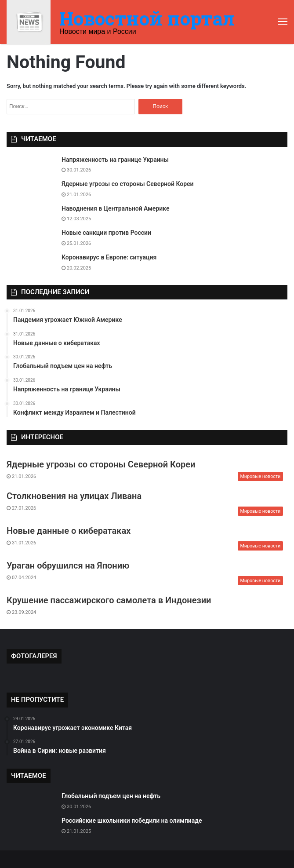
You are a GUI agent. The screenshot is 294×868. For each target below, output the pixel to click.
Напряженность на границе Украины (115, 160)
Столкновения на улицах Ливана (74, 496)
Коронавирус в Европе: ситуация (109, 257)
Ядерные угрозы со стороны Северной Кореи (128, 184)
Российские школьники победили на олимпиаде (132, 821)
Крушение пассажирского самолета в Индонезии (109, 600)
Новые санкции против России (106, 233)
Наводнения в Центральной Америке (115, 208)
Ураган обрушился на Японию (68, 565)
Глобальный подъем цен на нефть (111, 796)
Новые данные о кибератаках (69, 531)
